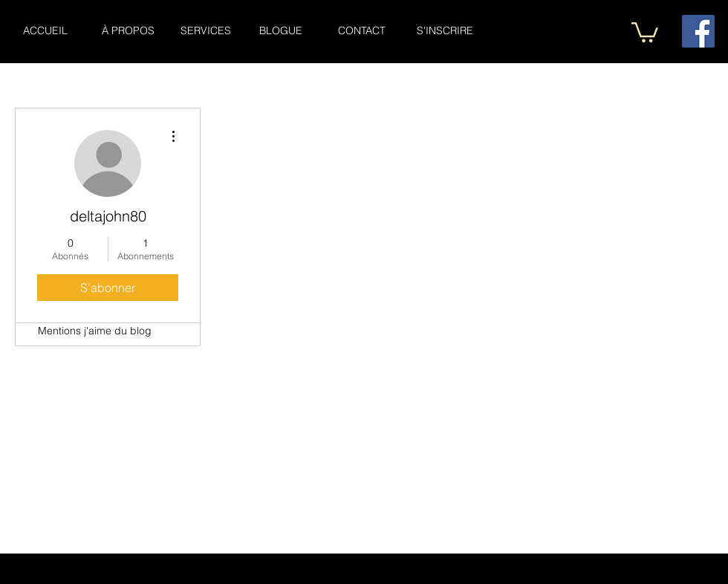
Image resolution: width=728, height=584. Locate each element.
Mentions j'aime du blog (95, 331)
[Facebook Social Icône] (698, 31)
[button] (645, 31)
